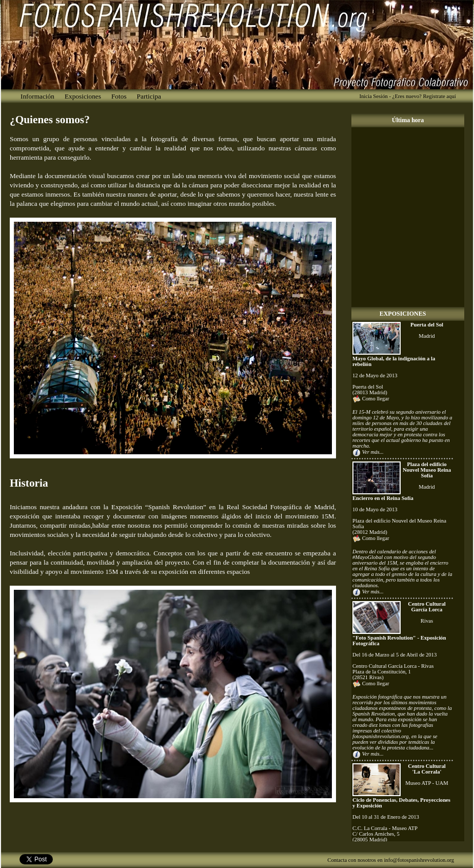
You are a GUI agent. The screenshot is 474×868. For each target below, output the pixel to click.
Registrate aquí (439, 96)
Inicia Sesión (373, 96)
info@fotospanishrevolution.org (419, 860)
